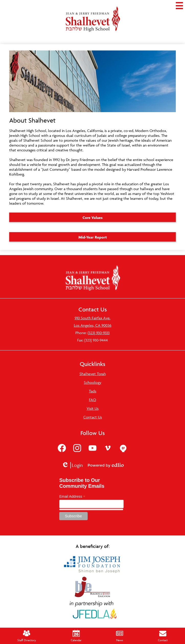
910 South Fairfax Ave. (92, 318)
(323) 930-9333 (99, 333)
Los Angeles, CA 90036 (93, 325)
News (120, 636)
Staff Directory (27, 636)
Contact (163, 636)
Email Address (72, 497)
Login (72, 465)
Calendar (76, 636)
